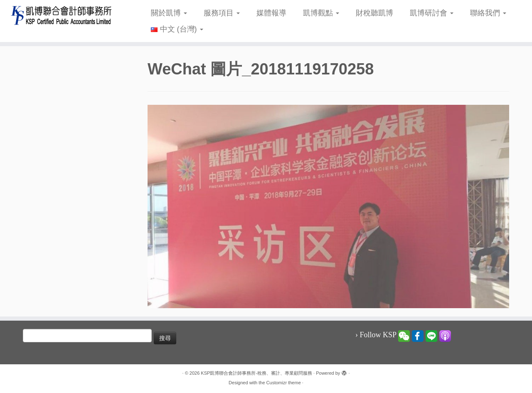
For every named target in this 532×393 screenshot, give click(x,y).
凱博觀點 (321, 13)
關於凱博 (169, 13)
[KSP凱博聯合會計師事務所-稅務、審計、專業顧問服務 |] (61, 15)
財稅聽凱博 (374, 13)
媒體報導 (271, 13)
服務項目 (222, 13)
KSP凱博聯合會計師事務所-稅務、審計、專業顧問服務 (256, 373)
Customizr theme (284, 383)
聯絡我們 (488, 13)
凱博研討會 (432, 13)
